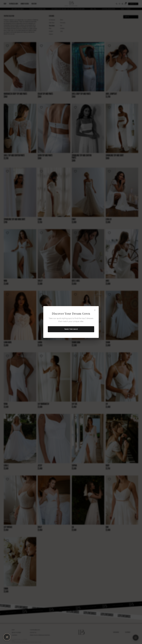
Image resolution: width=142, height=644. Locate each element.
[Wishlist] (7, 46)
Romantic (63, 23)
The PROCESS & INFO (35, 630)
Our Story (14, 635)
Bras (50, 28)
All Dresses (52, 20)
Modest (62, 28)
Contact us (133, 4)
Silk (61, 26)
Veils (61, 31)
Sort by (127, 17)
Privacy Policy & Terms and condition (40, 635)
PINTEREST (128, 632)
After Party (52, 23)
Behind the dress (25, 4)
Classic (51, 34)
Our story (34, 4)
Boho (62, 20)
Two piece (52, 26)
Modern (51, 31)
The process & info (13, 4)
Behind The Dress (16, 633)
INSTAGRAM (116, 632)
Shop (5, 4)
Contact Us (33, 633)
